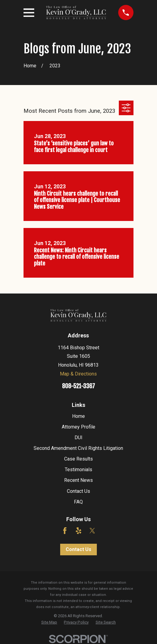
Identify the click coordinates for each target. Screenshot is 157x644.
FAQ (78, 502)
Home (78, 416)
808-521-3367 (78, 386)
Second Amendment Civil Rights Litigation (78, 448)
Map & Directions (78, 374)
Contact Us (78, 491)
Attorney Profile (78, 427)
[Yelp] (78, 531)
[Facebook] (65, 531)
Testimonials (78, 470)
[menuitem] (49, 623)
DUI (78, 438)
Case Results (78, 459)
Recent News (78, 480)
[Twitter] (92, 531)
